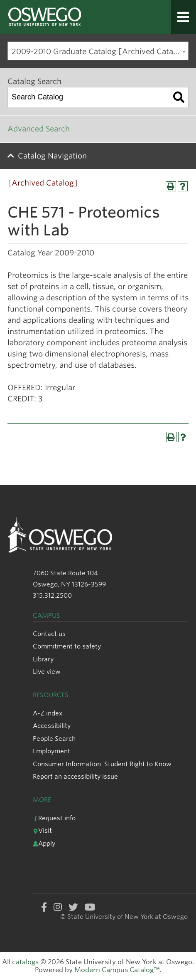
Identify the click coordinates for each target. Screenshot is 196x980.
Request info (54, 818)
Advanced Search (39, 129)
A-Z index (48, 713)
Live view (47, 672)
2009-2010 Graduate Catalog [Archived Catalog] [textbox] (100, 51)
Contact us (49, 634)
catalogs (25, 962)
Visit (42, 830)
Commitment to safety (67, 646)
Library (43, 659)
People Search (54, 739)
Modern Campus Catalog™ (117, 970)
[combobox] (98, 51)
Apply (44, 843)
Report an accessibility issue (75, 776)
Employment (51, 751)
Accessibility (52, 726)
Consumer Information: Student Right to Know (102, 764)
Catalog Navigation (52, 156)
